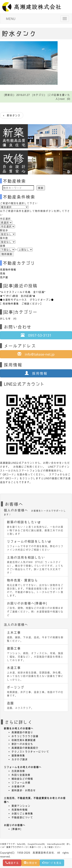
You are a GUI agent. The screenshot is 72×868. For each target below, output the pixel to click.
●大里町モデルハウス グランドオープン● (27, 300)
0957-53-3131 (36, 335)
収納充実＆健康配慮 (24, 740)
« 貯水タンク (12, 115)
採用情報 (36, 373)
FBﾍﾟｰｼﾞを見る (52, 863)
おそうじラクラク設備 (25, 736)
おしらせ (5, 318)
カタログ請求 (20, 759)
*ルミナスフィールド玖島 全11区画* (23, 292)
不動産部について (22, 817)
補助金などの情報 (22, 779)
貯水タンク (19, 33)
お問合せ (31, 863)
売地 (3, 273)
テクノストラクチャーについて (30, 752)
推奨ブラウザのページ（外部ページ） (24, 847)
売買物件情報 (8, 269)
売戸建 (4, 277)
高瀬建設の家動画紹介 (25, 748)
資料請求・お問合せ (24, 790)
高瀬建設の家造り (22, 732)
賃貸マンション (21, 806)
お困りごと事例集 (22, 813)
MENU (11, 19)
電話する (12, 863)
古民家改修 (18, 771)
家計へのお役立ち (22, 744)
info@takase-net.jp (36, 354)
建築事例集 (18, 755)
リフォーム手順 (21, 782)
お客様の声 (18, 786)
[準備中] (16, 829)
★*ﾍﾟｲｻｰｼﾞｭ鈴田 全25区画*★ (18, 296)
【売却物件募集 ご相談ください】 (22, 304)
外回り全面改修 (21, 775)
